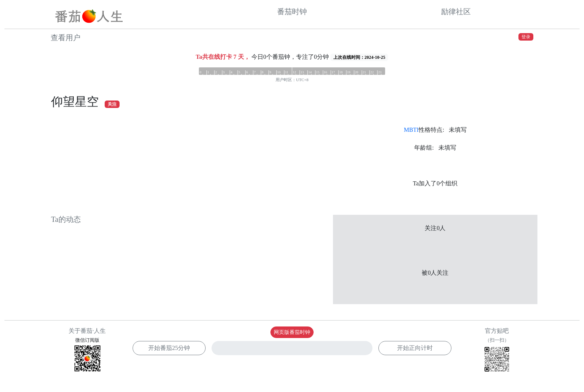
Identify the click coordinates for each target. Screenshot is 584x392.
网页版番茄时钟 (292, 332)
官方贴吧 (497, 351)
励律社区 (456, 12)
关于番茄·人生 (87, 331)
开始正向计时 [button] (415, 348)
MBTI (411, 130)
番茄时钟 (292, 12)
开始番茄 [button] (169, 348)
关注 (112, 104)
